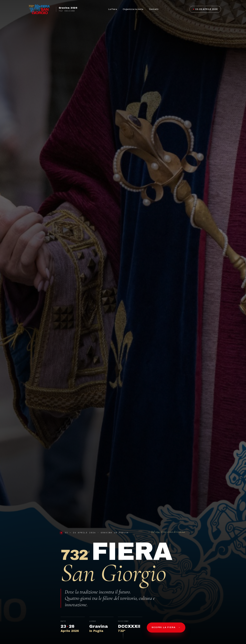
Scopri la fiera (166, 628)
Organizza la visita (133, 9)
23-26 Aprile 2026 (205, 9)
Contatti (154, 9)
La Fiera (113, 9)
